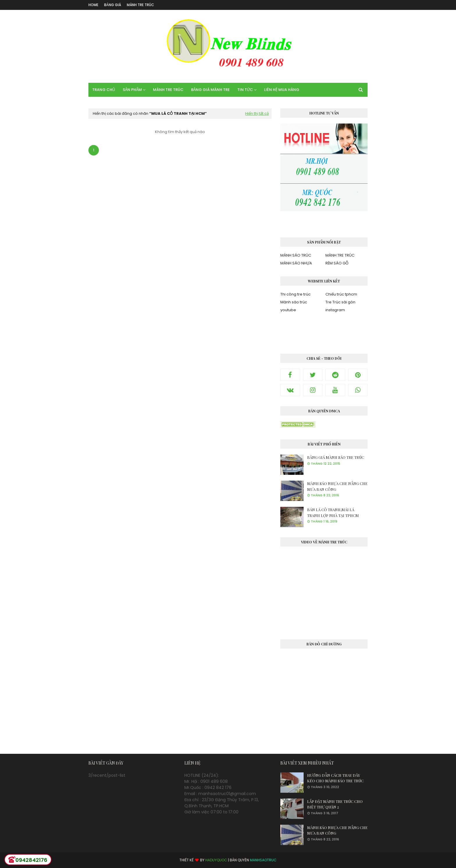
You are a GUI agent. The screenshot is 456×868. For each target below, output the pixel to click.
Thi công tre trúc (295, 294)
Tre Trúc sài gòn (340, 302)
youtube (288, 310)
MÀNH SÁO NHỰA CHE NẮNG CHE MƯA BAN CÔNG (337, 486)
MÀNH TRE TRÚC (140, 5)
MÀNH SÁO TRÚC (296, 255)
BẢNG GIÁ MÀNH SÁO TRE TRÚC (336, 457)
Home (93, 5)
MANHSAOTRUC (263, 860)
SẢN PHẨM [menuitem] (132, 90)
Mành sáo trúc (294, 302)
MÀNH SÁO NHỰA (296, 263)
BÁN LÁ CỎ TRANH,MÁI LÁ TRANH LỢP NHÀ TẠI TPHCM (333, 512)
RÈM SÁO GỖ (337, 263)
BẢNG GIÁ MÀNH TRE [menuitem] (210, 90)
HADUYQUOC (216, 860)
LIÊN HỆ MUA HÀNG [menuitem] (282, 90)
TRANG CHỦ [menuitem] (104, 90)
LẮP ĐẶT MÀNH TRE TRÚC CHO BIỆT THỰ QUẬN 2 (335, 804)
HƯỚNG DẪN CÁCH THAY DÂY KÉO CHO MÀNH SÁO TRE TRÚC (335, 778)
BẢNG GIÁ (113, 5)
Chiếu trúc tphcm (341, 294)
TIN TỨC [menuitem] (245, 90)
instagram (335, 310)
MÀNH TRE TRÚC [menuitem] (168, 90)
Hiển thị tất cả (257, 113)
